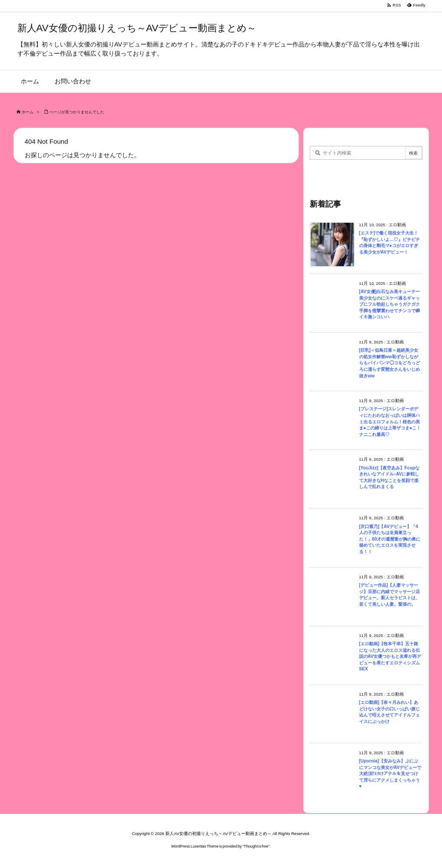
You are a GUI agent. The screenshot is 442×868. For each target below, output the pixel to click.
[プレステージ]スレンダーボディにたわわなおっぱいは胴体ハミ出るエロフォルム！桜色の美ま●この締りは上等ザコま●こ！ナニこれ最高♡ (390, 421)
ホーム (28, 112)
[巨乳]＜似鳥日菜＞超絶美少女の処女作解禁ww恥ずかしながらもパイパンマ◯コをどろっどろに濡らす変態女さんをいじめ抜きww (390, 363)
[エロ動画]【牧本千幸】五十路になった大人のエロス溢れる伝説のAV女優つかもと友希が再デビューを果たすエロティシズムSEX (390, 656)
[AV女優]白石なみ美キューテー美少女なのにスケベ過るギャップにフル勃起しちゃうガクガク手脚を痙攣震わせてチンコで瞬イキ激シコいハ (390, 304)
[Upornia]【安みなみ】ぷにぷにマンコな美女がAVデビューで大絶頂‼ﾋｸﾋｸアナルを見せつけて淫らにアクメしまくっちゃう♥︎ (390, 774)
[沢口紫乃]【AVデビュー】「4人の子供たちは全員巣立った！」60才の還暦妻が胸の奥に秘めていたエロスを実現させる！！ (390, 539)
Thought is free (256, 846)
